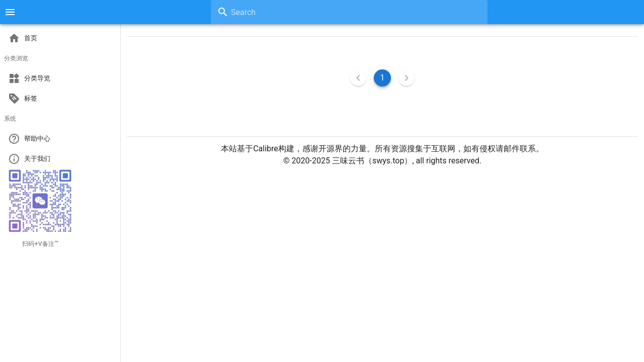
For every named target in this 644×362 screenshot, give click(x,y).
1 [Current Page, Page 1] (383, 78)
